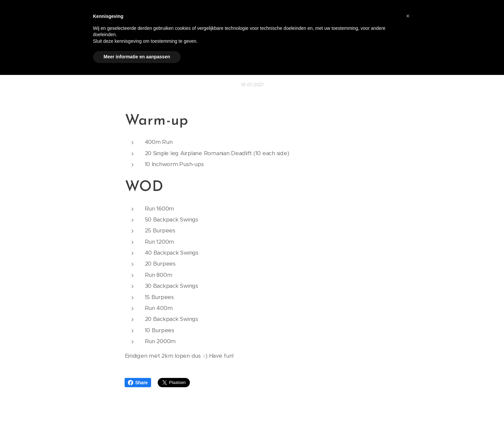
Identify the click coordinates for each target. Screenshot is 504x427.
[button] (408, 16)
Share (138, 383)
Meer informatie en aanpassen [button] (137, 57)
